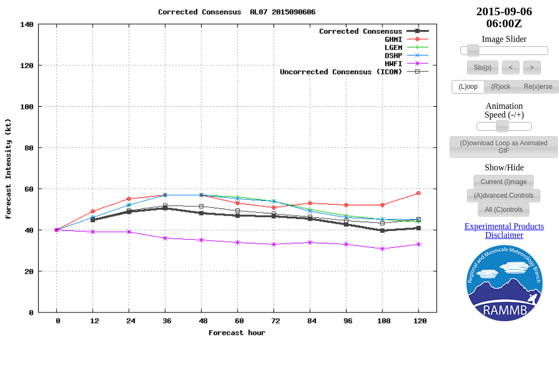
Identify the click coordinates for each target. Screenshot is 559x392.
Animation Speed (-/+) (504, 111)
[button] (483, 68)
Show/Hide (505, 168)
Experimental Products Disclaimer (504, 231)
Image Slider (504, 39)
